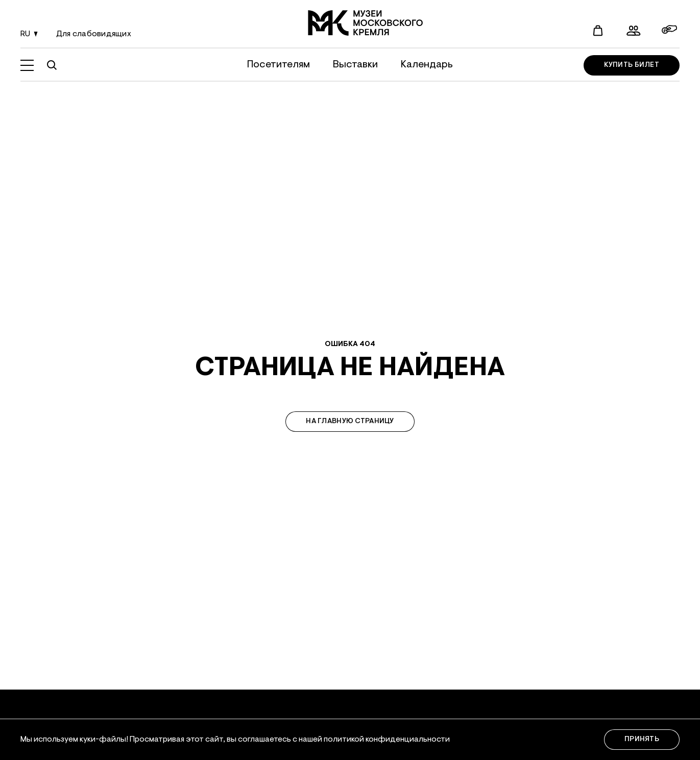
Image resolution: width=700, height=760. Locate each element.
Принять (642, 740)
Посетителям (279, 65)
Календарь (427, 65)
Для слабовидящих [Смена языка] (94, 34)
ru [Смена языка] (31, 35)
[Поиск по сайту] (52, 65)
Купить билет (632, 65)
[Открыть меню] (27, 65)
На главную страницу (350, 422)
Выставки (355, 65)
